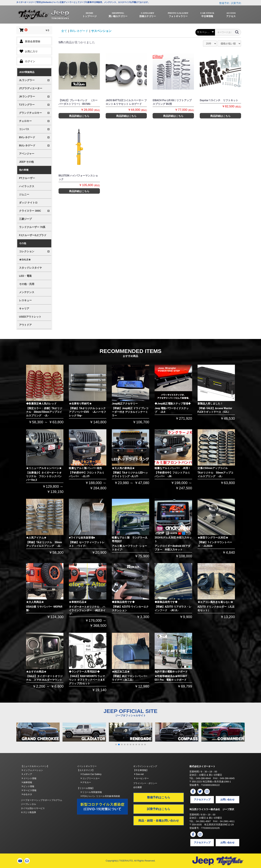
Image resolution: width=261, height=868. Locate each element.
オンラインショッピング (145, 766)
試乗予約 (236, 3)
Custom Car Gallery (91, 774)
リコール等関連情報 (91, 792)
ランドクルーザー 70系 (32, 227)
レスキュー (25, 300)
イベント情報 (29, 778)
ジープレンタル (28, 804)
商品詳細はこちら (79, 116)
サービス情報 (29, 790)
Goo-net (139, 774)
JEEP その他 (26, 162)
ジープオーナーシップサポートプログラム (42, 800)
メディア (27, 774)
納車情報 (27, 782)
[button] (116, 744)
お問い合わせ (227, 800)
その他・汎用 (27, 284)
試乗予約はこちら (159, 809)
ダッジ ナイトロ (28, 203)
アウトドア (25, 325)
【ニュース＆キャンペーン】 (35, 766)
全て (64, 31)
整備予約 (224, 3)
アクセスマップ (202, 800)
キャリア (24, 308)
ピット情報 (28, 786)
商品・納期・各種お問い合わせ (159, 821)
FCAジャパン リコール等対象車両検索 (100, 796)
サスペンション (101, 31)
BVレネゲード (79, 31)
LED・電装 (25, 276)
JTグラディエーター (31, 88)
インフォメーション (32, 770)
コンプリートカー (90, 778)
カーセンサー (141, 778)
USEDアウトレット (30, 317)
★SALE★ (25, 260)
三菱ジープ (25, 219)
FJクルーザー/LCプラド (33, 235)
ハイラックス (27, 186)
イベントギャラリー (87, 766)
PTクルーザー (27, 178)
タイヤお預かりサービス (33, 808)
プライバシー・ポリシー (145, 783)
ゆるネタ (27, 794)
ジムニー (24, 194)
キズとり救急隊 (28, 812)
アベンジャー (27, 154)
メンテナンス (27, 292)
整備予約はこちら (159, 797)
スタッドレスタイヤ (30, 268)
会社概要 (138, 787)
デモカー (86, 782)
